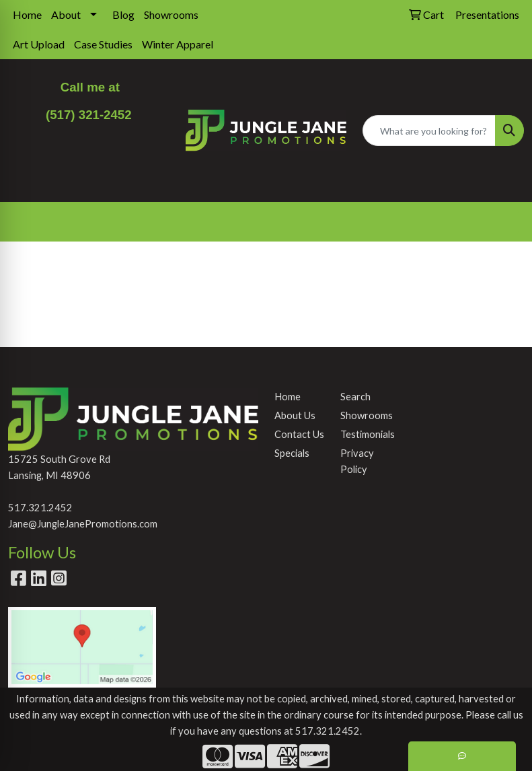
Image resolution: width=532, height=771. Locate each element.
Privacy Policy (357, 461)
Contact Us (299, 434)
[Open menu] (505, 222)
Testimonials (366, 434)
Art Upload (39, 44)
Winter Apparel (178, 44)
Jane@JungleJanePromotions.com (83, 524)
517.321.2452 (40, 508)
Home (27, 14)
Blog (123, 14)
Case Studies (103, 44)
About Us (295, 415)
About (66, 14)
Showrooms (171, 14)
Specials (292, 453)
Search (355, 397)
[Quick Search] (429, 131)
